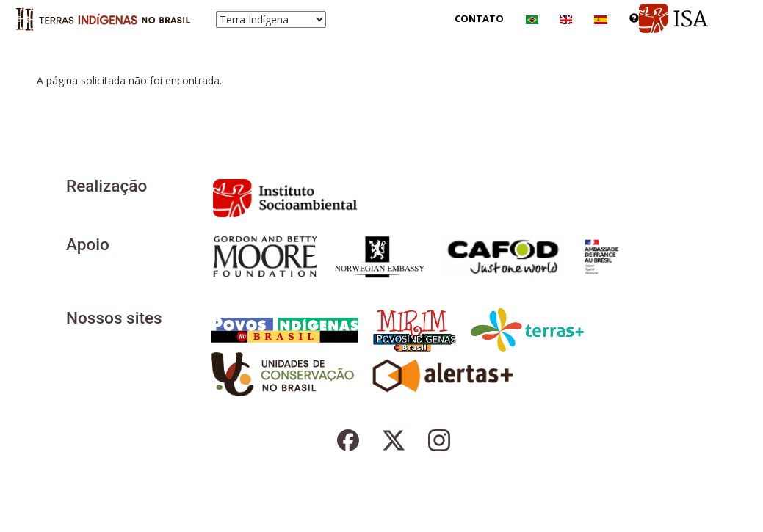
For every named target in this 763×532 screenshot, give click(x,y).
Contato (479, 18)
